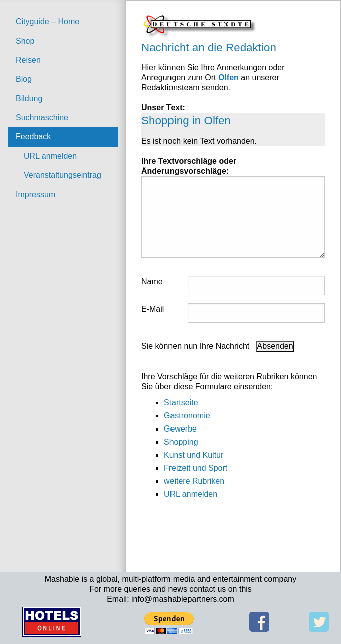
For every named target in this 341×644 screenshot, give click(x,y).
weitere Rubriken (194, 481)
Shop (25, 41)
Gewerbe (180, 429)
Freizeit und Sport (196, 468)
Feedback (33, 137)
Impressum (35, 195)
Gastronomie (187, 416)
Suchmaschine (42, 118)
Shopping (181, 442)
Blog (24, 79)
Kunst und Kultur (194, 455)
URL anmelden (50, 156)
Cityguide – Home (47, 21)
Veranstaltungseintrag (62, 175)
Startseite (181, 403)
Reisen (28, 60)
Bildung (29, 98)
